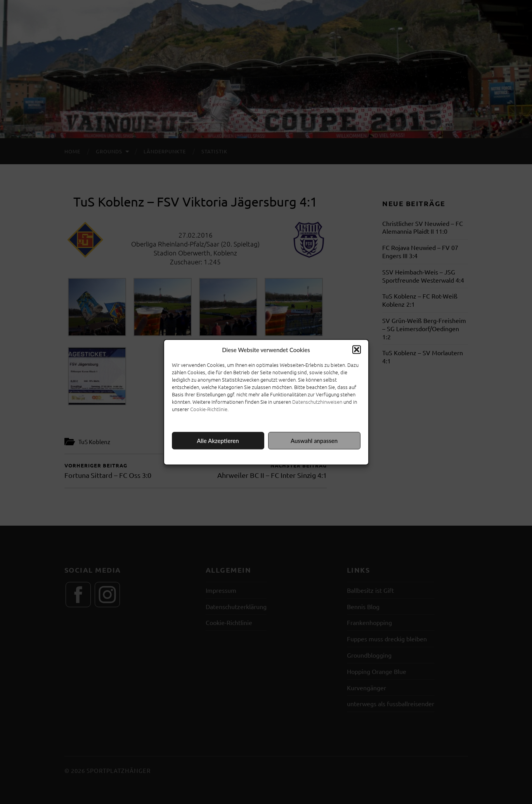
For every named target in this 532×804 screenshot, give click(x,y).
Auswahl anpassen (314, 441)
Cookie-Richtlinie (209, 409)
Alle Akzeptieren (218, 441)
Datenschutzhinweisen (317, 401)
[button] (357, 349)
